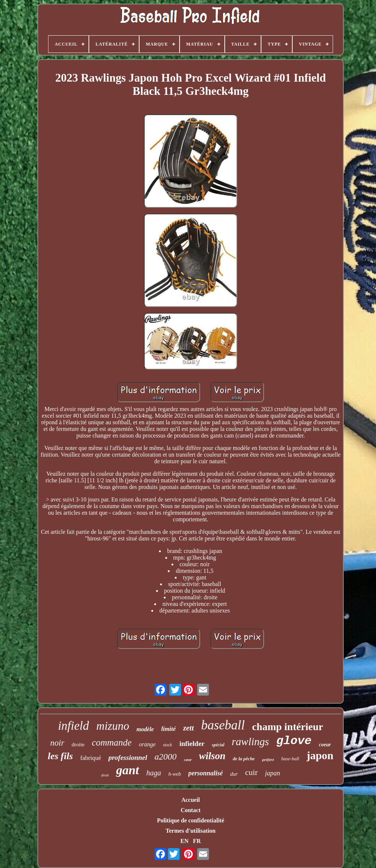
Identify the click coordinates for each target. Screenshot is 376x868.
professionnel (128, 758)
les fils (60, 756)
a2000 (166, 757)
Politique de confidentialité (190, 820)
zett (189, 728)
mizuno (113, 726)
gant (127, 770)
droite (78, 744)
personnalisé (206, 773)
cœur (188, 760)
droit (105, 775)
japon (320, 755)
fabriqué (91, 758)
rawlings (250, 742)
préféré (268, 760)
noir (57, 743)
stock (168, 745)
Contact (191, 810)
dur (234, 774)
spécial (218, 745)
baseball (223, 725)
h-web (175, 774)
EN (184, 841)
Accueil (191, 800)
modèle (145, 729)
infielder (192, 744)
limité (169, 729)
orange (147, 744)
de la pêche (244, 759)
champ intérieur (288, 727)
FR (197, 841)
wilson (212, 756)
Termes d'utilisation (191, 831)
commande (112, 742)
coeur (325, 745)
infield (73, 726)
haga (154, 773)
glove (294, 741)
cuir (252, 772)
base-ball (290, 759)
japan (273, 773)
